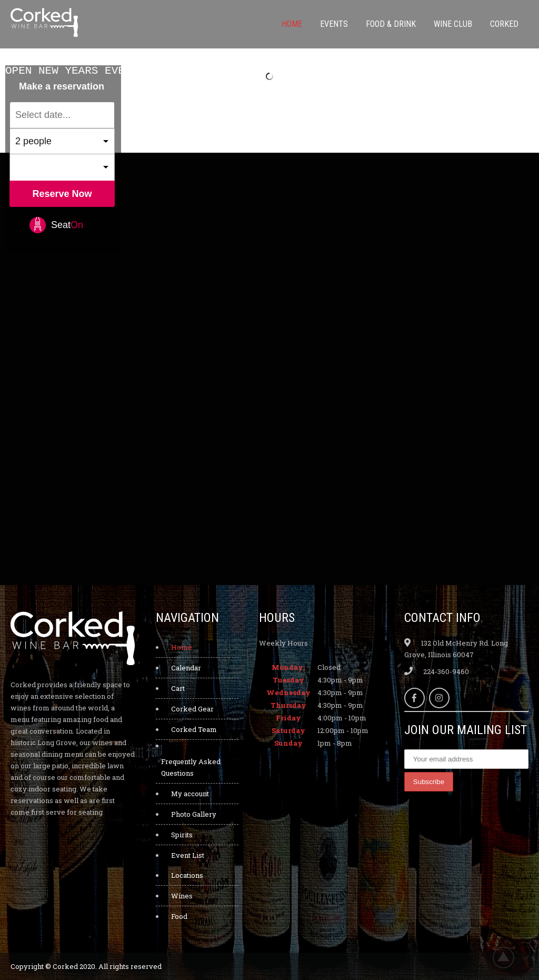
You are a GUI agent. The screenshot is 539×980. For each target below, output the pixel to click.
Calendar (186, 668)
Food (179, 916)
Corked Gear (192, 709)
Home (292, 24)
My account (190, 794)
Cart (178, 688)
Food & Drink (391, 24)
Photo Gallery (194, 814)
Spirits (182, 835)
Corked (504, 24)
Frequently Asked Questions (191, 767)
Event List (188, 855)
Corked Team (194, 729)
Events (334, 24)
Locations (187, 875)
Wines (182, 896)
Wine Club (453, 24)
